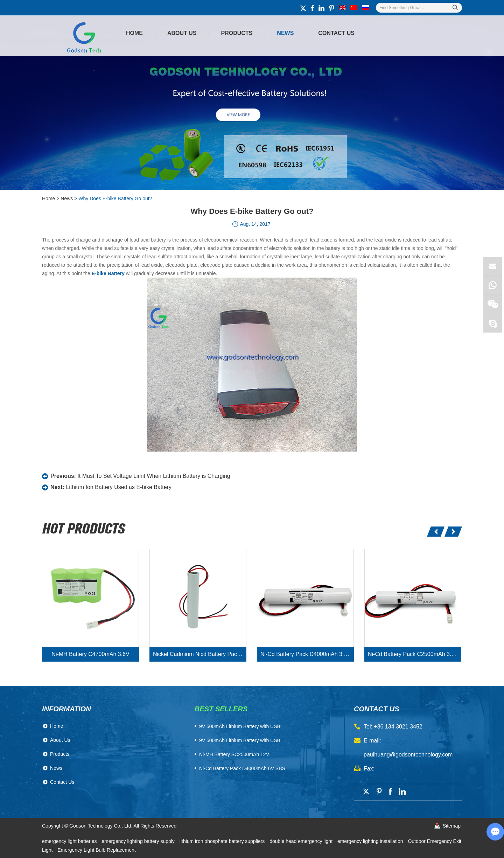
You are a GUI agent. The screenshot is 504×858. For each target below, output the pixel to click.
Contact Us (336, 33)
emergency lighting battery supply (139, 841)
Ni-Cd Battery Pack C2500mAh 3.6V (413, 654)
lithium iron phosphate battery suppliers (223, 841)
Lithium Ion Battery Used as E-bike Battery (118, 487)
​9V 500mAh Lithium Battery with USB (240, 726)
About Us (182, 33)
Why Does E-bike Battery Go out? (115, 198)
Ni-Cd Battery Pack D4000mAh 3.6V (306, 654)
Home (134, 33)
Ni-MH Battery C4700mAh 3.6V (90, 654)
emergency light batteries (70, 841)
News (285, 33)
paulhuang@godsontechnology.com (408, 755)
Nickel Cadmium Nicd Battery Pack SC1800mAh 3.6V (200, 654)
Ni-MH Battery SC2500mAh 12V (234, 754)
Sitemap (452, 826)
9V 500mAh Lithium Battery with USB (240, 740)
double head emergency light (302, 841)
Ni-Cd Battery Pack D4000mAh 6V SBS (242, 768)
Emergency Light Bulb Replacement (96, 850)
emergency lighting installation (371, 841)
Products (237, 33)
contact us (377, 709)
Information (66, 709)
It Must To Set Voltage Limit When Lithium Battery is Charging (154, 476)
